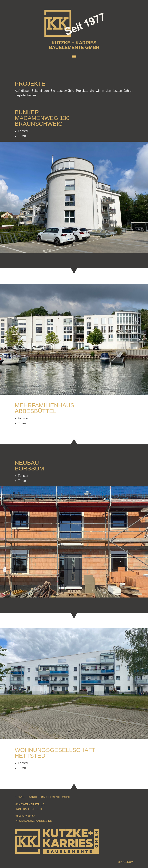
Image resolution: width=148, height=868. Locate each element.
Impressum (125, 862)
